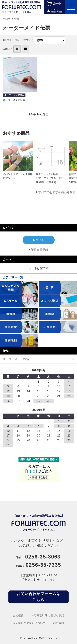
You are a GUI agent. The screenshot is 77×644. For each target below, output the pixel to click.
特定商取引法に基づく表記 (48, 616)
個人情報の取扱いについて (29, 623)
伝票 (17, 19)
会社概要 (18, 616)
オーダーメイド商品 (16, 359)
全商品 (7, 19)
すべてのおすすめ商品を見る (57, 192)
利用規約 (59, 623)
